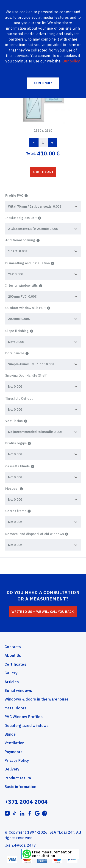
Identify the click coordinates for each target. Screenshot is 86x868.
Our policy (71, 61)
